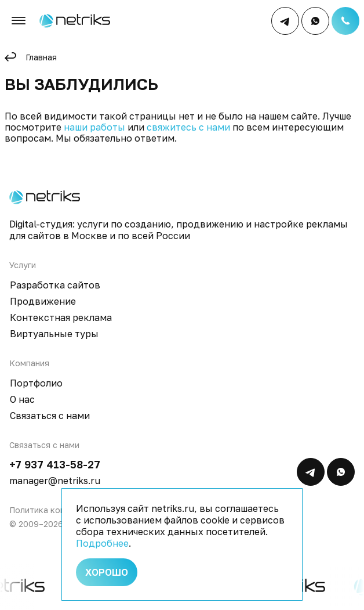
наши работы (94, 127)
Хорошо (107, 572)
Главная (41, 57)
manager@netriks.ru (55, 481)
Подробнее (102, 543)
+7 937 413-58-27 (55, 464)
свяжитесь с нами (188, 127)
